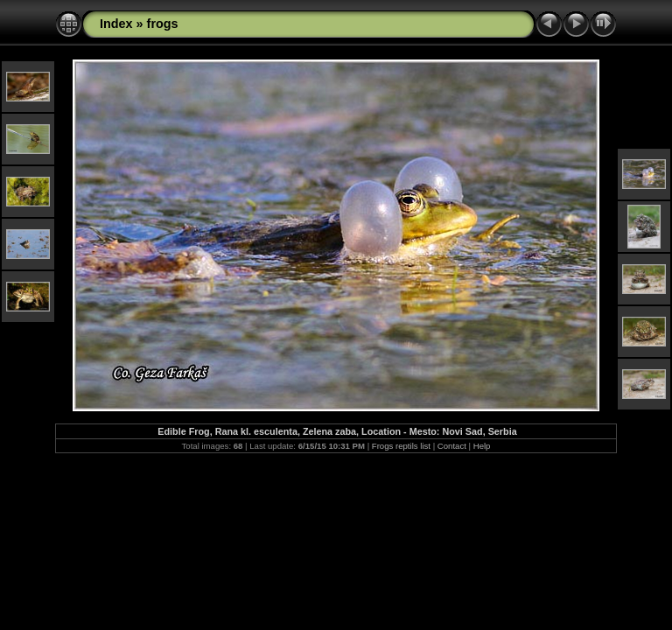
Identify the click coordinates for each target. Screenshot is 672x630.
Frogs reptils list (401, 446)
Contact (452, 446)
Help (482, 446)
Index (116, 24)
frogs (163, 24)
